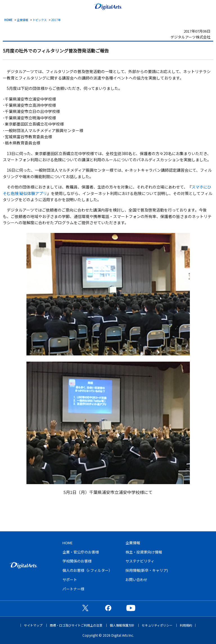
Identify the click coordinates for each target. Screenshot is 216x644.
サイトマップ (33, 625)
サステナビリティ (140, 561)
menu (7, 6)
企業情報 (22, 20)
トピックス (40, 20)
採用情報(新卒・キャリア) (147, 570)
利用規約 (186, 625)
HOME (8, 20)
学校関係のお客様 (77, 561)
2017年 (56, 20)
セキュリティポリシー (157, 625)
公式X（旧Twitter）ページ (85, 608)
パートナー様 (73, 589)
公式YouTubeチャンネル (131, 608)
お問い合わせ (136, 580)
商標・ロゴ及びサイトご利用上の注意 (76, 625)
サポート (70, 580)
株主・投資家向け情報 (144, 552)
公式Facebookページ (108, 608)
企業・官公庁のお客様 (81, 552)
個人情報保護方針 (122, 625)
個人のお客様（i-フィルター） (87, 570)
